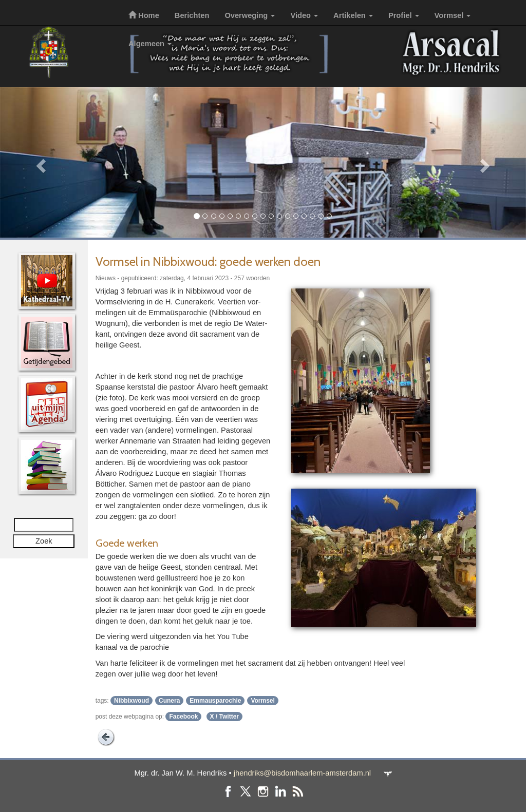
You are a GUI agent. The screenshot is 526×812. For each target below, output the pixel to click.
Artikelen (353, 15)
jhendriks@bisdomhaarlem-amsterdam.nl (302, 773)
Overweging (250, 15)
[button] (40, 162)
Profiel (404, 15)
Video (304, 15)
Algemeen (150, 44)
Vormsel (453, 15)
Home (144, 15)
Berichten (192, 15)
